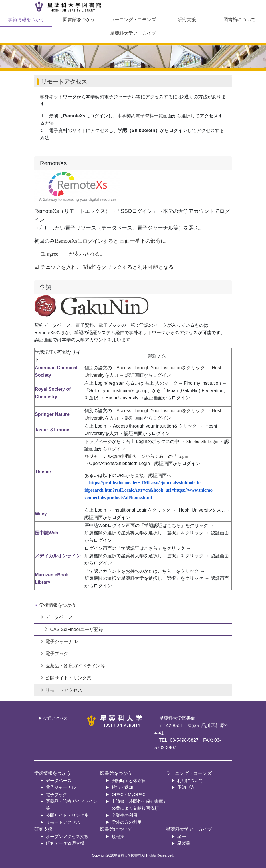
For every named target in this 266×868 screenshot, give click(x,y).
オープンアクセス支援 (67, 836)
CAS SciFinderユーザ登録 (69, 629)
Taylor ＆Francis (53, 430)
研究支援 (187, 20)
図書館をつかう (79, 20)
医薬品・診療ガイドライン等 (73, 666)
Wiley (41, 514)
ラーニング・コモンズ (133, 20)
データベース (56, 617)
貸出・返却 (122, 787)
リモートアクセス (61, 690)
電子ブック (54, 654)
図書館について (239, 20)
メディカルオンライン (58, 556)
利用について (190, 780)
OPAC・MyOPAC (129, 794)
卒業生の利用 (124, 815)
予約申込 (186, 787)
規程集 (118, 836)
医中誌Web (46, 533)
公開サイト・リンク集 (66, 678)
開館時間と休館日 (129, 780)
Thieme (43, 472)
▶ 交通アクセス (53, 718)
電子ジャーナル (59, 641)
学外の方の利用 (127, 822)
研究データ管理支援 (65, 843)
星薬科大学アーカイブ (133, 33)
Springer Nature (52, 414)
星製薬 (184, 843)
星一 (182, 836)
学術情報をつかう (26, 20)
